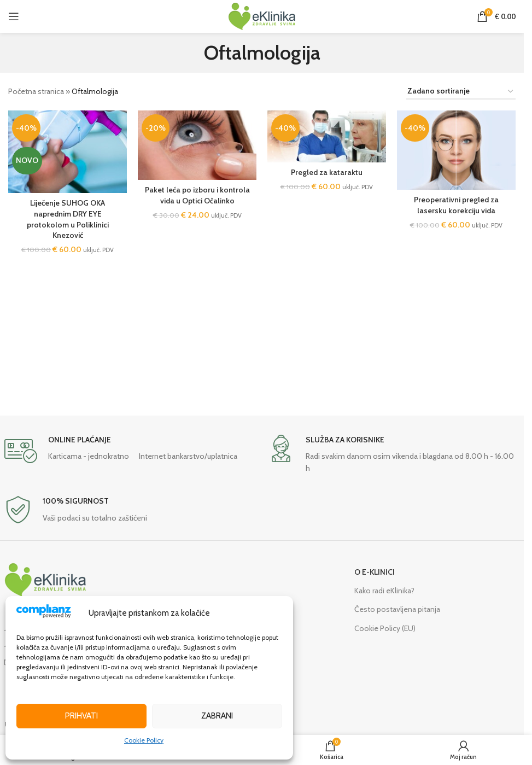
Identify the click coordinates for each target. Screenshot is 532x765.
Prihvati (81, 716)
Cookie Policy (144, 740)
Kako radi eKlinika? (384, 591)
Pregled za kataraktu (327, 172)
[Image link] (45, 579)
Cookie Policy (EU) (385, 628)
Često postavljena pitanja (397, 609)
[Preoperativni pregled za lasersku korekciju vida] (456, 150)
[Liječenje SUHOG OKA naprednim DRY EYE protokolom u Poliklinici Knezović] (68, 152)
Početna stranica (36, 91)
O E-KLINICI (375, 572)
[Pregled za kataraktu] (327, 136)
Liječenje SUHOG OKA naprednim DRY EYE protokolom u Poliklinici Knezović (68, 219)
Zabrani (217, 716)
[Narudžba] (461, 92)
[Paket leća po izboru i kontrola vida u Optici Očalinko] (197, 145)
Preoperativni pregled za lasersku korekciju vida (457, 205)
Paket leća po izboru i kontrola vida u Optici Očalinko (197, 195)
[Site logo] (262, 15)
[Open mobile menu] (14, 16)
